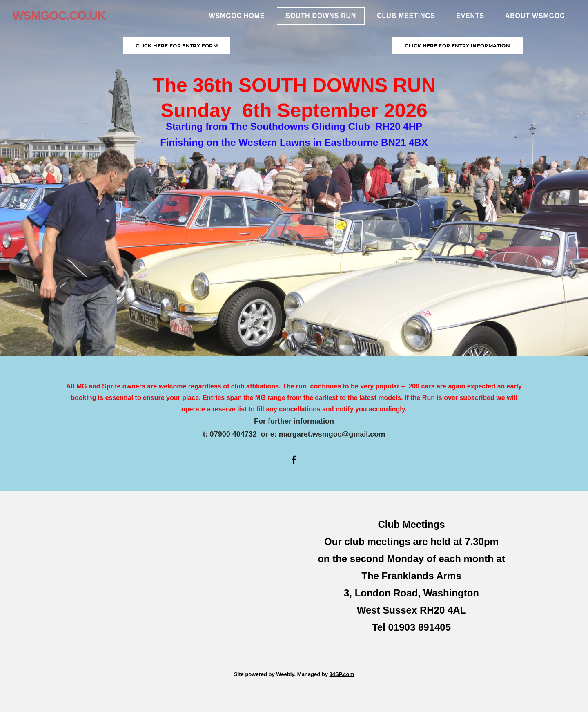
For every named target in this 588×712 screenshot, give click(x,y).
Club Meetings (402, 19)
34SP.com (342, 674)
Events (467, 19)
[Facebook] (294, 460)
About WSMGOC (531, 19)
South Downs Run (317, 19)
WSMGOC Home (233, 19)
